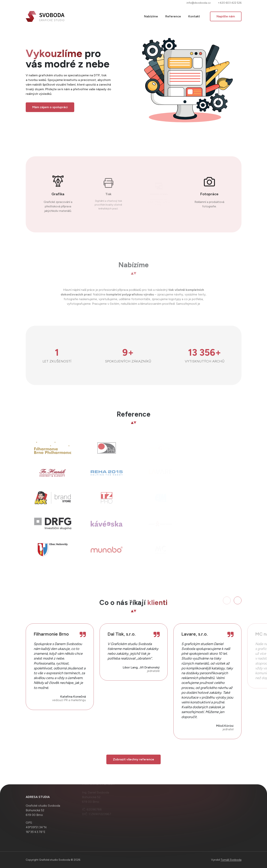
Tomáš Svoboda (231, 860)
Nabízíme (151, 16)
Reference (173, 16)
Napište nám (226, 16)
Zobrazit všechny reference (133, 759)
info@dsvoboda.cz (199, 3)
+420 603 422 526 (230, 3)
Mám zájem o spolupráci (50, 107)
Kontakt (194, 16)
